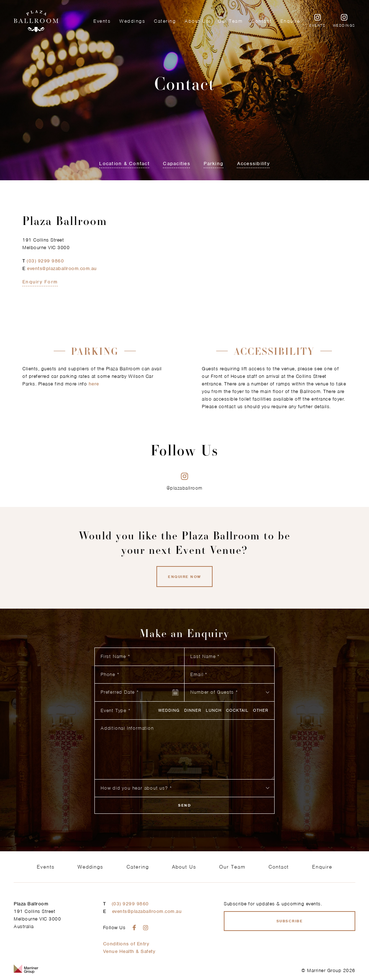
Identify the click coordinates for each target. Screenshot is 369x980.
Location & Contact (124, 164)
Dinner (193, 710)
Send (184, 805)
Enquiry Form (40, 282)
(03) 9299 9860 (45, 261)
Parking (214, 164)
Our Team (230, 21)
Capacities (177, 164)
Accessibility (254, 164)
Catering (165, 21)
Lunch (214, 710)
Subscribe (290, 921)
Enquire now (184, 577)
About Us (197, 21)
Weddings (132, 21)
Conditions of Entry (126, 944)
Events (102, 21)
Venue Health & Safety (129, 951)
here (94, 384)
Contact (261, 21)
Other (261, 710)
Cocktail (237, 710)
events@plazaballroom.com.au (62, 268)
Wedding (169, 710)
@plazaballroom (184, 482)
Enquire (290, 21)
